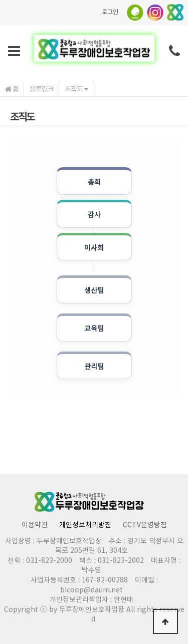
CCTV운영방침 (145, 524)
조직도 (76, 89)
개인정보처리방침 (85, 524)
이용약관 (35, 524)
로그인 (110, 12)
